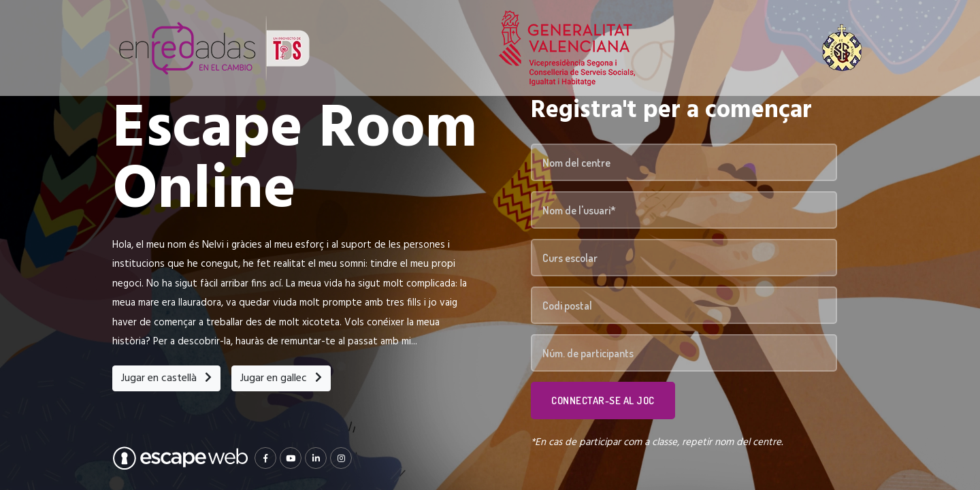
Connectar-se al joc (603, 401)
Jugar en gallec (281, 378)
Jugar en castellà (166, 378)
